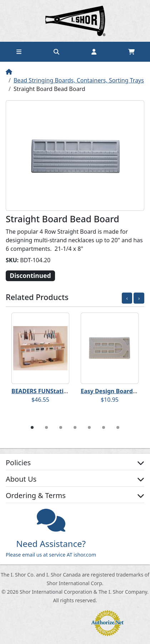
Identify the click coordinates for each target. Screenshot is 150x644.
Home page (75, 21)
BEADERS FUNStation (41, 391)
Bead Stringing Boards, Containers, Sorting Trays (79, 80)
